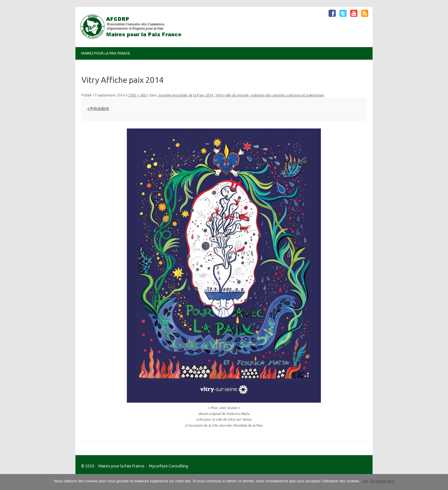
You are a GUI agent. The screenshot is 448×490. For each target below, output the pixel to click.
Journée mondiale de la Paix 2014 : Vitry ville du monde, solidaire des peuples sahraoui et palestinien (241, 95)
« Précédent (98, 109)
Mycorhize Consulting (168, 466)
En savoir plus (382, 481)
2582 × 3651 (138, 95)
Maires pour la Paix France (106, 53)
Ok (365, 481)
